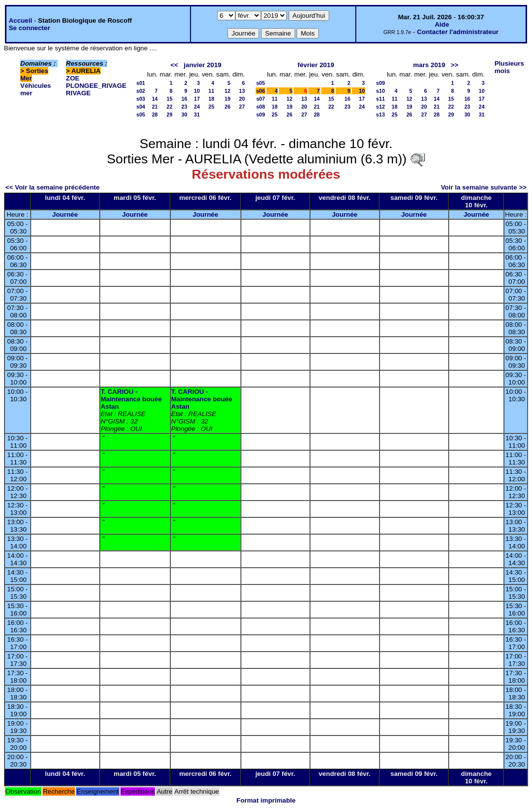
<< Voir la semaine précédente (53, 187)
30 (185, 115)
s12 (380, 107)
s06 (261, 91)
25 (211, 107)
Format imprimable (266, 800)
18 (211, 99)
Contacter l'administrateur (458, 32)
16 (185, 99)
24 (197, 107)
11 (211, 91)
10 (197, 91)
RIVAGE (78, 93)
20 (242, 99)
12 (228, 91)
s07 (261, 99)
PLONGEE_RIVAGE (96, 86)
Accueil (20, 20)
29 (170, 115)
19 (228, 99)
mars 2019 (429, 65)
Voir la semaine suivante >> (484, 187)
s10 (380, 91)
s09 (261, 115)
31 (197, 115)
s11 (380, 99)
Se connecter (30, 28)
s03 (141, 99)
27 (242, 107)
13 (242, 91)
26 (228, 107)
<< (175, 65)
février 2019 (316, 65)
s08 (261, 107)
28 (155, 115)
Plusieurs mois (509, 67)
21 (155, 107)
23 (185, 107)
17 (197, 99)
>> (455, 65)
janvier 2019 (202, 65)
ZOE (73, 78)
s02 (141, 91)
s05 (141, 115)
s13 (380, 115)
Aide (442, 24)
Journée (65, 214)
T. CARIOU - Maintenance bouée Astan (131, 399)
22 (170, 107)
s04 (141, 107)
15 (170, 99)
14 (155, 99)
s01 (141, 83)
